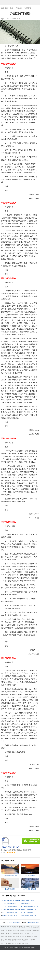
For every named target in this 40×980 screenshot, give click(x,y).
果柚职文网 (16, 937)
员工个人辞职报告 (27, 913)
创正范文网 (25, 943)
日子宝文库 (9, 933)
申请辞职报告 (25, 903)
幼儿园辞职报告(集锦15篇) (11, 900)
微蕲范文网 (30, 933)
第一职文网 (23, 937)
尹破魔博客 (15, 927)
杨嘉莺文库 (23, 933)
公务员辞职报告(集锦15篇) (11, 910)
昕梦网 (36, 937)
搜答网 (10, 937)
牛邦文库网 (17, 948)
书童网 (3, 930)
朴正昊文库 (32, 940)
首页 (11, 8)
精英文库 (22, 930)
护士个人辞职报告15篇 (10, 916)
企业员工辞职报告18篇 (28, 910)
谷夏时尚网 (29, 927)
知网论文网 (16, 930)
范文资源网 (16, 933)
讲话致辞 (19, 8)
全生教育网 (18, 943)
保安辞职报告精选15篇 (28, 916)
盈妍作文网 (36, 927)
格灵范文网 (36, 930)
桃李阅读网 (29, 930)
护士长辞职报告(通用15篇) (30, 907)
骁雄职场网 (30, 937)
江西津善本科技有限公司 (15, 940)
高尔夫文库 (4, 943)
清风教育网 (11, 943)
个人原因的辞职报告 (9, 903)
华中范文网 (9, 930)
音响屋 (9, 927)
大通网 (3, 933)
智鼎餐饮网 (25, 940)
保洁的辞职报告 (33, 922)
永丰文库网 (4, 940)
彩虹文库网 (4, 937)
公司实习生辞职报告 (28, 900)
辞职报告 (28, 8)
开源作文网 (22, 927)
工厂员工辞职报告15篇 (10, 907)
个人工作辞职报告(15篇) (10, 913)
